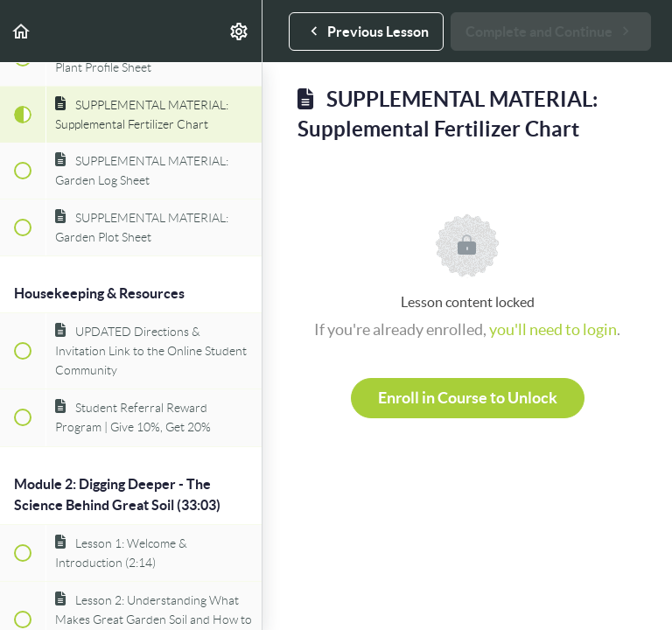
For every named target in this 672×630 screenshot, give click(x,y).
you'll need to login (553, 329)
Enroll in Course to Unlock (468, 398)
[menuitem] (240, 31)
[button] (22, 31)
